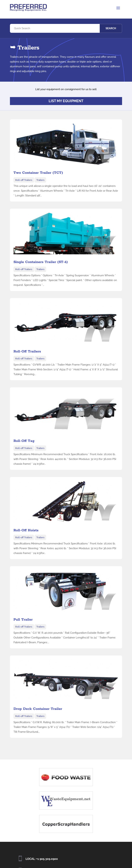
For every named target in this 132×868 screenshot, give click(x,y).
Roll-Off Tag (24, 441)
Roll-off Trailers (24, 180)
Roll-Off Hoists (26, 530)
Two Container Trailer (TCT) (38, 173)
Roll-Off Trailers (27, 351)
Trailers (40, 180)
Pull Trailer (23, 620)
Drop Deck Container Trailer (38, 709)
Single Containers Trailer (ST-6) (41, 262)
